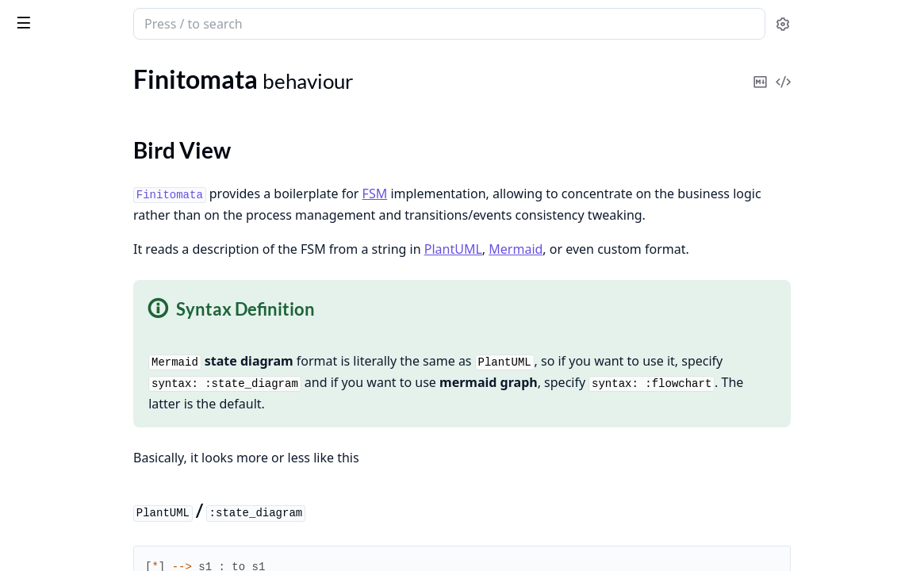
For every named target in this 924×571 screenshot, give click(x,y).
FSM (527, 194)
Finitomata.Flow (56, 253)
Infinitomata (45, 275)
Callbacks (54, 206)
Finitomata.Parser (60, 547)
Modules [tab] (96, 68)
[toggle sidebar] (217, 22)
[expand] (222, 124)
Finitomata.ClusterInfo (74, 504)
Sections (51, 149)
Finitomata (94, 17)
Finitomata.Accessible (71, 384)
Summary (54, 168)
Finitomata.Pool (55, 427)
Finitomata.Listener (65, 525)
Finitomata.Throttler (67, 448)
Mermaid (668, 270)
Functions (55, 225)
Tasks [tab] (174, 68)
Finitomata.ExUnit (61, 330)
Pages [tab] (29, 68)
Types (44, 187)
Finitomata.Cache (59, 406)
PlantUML (606, 270)
